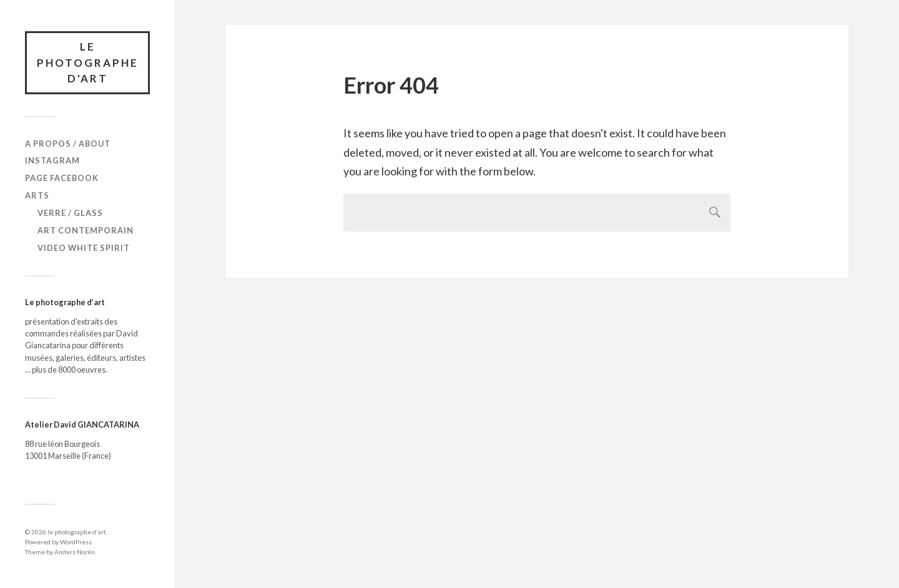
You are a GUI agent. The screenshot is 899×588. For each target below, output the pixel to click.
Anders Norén (75, 552)
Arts (37, 195)
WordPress (76, 542)
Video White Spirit (84, 248)
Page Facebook (62, 178)
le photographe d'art (88, 62)
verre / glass (70, 213)
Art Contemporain (86, 230)
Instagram (52, 160)
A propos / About (68, 144)
